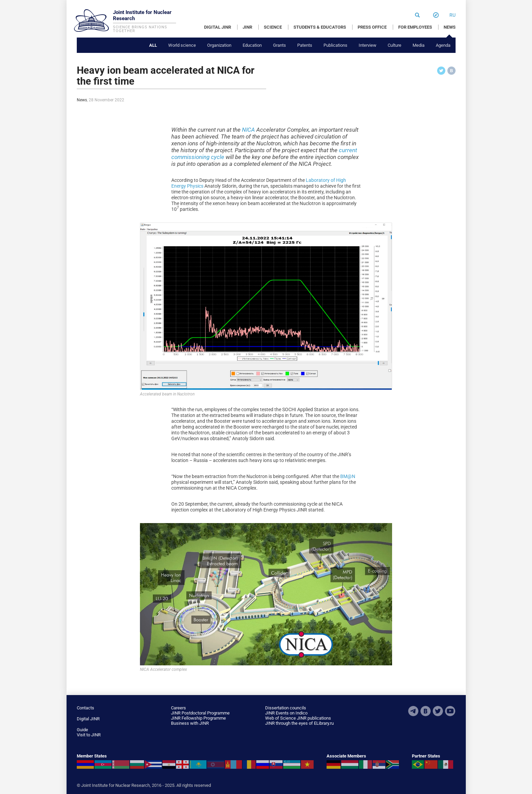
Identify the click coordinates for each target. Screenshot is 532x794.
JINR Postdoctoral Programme (200, 713)
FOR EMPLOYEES (415, 27)
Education (252, 45)
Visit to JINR (89, 735)
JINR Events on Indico (286, 713)
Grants (279, 45)
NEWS (450, 27)
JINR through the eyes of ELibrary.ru (299, 723)
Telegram (413, 711)
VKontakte (426, 711)
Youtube (450, 711)
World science (182, 45)
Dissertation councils (286, 708)
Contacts (85, 708)
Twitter (438, 711)
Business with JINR (190, 723)
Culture (394, 45)
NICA (248, 130)
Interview (368, 45)
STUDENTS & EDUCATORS (320, 27)
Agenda (443, 45)
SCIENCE (273, 27)
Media (419, 45)
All (153, 45)
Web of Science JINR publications (298, 718)
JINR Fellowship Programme (198, 718)
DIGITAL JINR (218, 27)
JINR (247, 27)
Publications (335, 45)
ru (452, 15)
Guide (82, 730)
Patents (305, 45)
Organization (219, 45)
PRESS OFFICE (372, 27)
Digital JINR (88, 719)
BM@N (348, 476)
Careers (178, 708)
